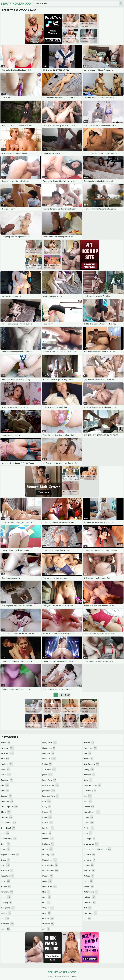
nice (46, 892)
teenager (89, 839)
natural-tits (50, 886)
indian (47, 764)
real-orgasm (91, 764)
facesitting (8, 876)
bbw (5, 791)
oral (46, 902)
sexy (88, 801)
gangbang (8, 908)
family (6, 886)
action (6, 743)
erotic (5, 860)
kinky (47, 807)
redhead (89, 775)
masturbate (50, 860)
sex (88, 796)
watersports (91, 892)
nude (47, 897)
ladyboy (48, 828)
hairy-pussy (50, 743)
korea (47, 817)
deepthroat (8, 828)
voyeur (89, 886)
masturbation (50, 870)
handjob (48, 753)
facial (6, 881)
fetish (6, 897)
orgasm (48, 908)
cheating (7, 801)
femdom (7, 892)
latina (47, 833)
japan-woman (51, 785)
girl (5, 918)
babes (6, 775)
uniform (89, 854)
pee (87, 753)
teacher (89, 828)
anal (5, 759)
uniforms (89, 860)
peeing (88, 759)
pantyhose (90, 748)
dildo (6, 844)
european (7, 870)
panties (89, 743)
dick (5, 833)
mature (48, 876)
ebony (6, 849)
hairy (6, 929)
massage (48, 854)
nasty (47, 881)
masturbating (50, 865)
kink (46, 801)
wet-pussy (90, 913)
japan (47, 775)
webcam (90, 897)
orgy (47, 913)
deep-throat (9, 823)
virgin (88, 881)
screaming (90, 791)
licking (48, 849)
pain (46, 929)
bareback (7, 780)
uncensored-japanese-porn (97, 849)
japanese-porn (51, 796)
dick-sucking (9, 839)
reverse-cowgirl (92, 785)
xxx (87, 918)
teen (88, 833)
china (6, 812)
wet (88, 908)
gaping (6, 913)
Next (67, 695)
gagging (7, 902)
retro (88, 780)
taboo (88, 817)
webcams (90, 902)
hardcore (49, 759)
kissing (47, 812)
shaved (89, 807)
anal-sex (7, 764)
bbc (5, 785)
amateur (8, 748)
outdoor (48, 924)
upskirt (89, 865)
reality (89, 769)
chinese (7, 817)
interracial (49, 769)
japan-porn (49, 780)
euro (5, 865)
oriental (48, 918)
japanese (49, 791)
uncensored (91, 844)
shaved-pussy (92, 812)
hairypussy (49, 748)
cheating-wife (9, 807)
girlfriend (7, 924)
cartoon (6, 796)
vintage (89, 876)
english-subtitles (10, 854)
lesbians (48, 844)
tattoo (89, 823)
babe (6, 769)
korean (48, 823)
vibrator (89, 870)
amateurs (8, 753)
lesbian (48, 839)
